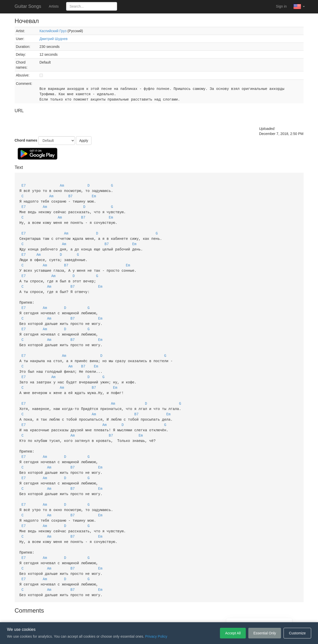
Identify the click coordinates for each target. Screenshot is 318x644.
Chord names (26, 140)
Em (94, 195)
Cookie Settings (188, 615)
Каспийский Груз (53, 31)
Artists (54, 6)
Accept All (233, 633)
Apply (84, 141)
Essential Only (265, 633)
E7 (24, 185)
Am (62, 185)
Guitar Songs (28, 6)
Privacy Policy (160, 615)
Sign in (281, 6)
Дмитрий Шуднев (54, 39)
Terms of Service (131, 615)
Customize (297, 633)
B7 (71, 195)
